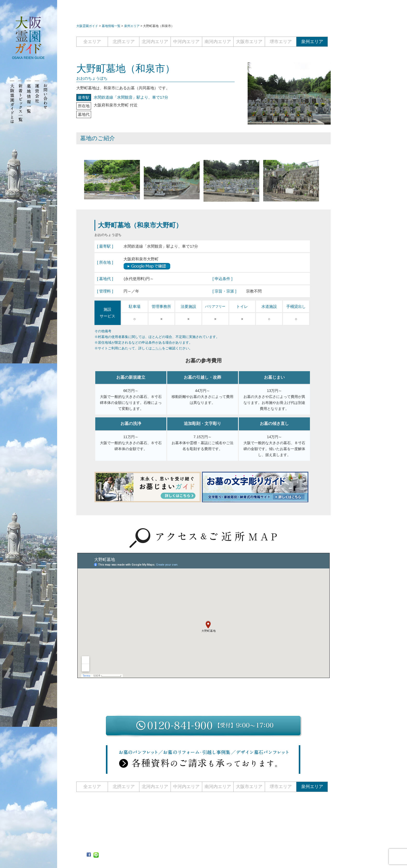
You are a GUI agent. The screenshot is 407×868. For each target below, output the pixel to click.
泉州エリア (312, 42)
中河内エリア (186, 42)
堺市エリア (281, 42)
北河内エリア (155, 42)
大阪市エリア (249, 42)
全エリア (92, 42)
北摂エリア (124, 42)
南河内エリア (218, 42)
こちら (157, 348)
